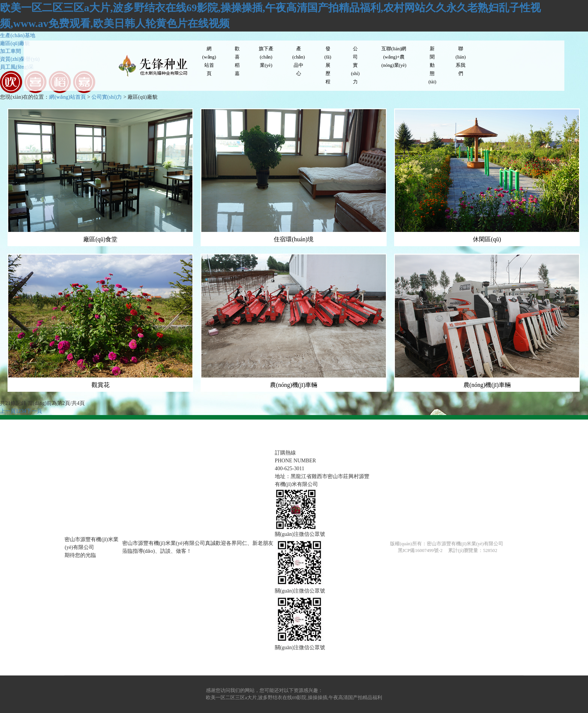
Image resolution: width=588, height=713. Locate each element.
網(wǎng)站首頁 (67, 97)
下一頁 (34, 411)
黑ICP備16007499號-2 (420, 551)
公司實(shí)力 (107, 97)
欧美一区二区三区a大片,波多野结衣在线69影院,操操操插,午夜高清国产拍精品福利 (294, 698)
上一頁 (8, 411)
